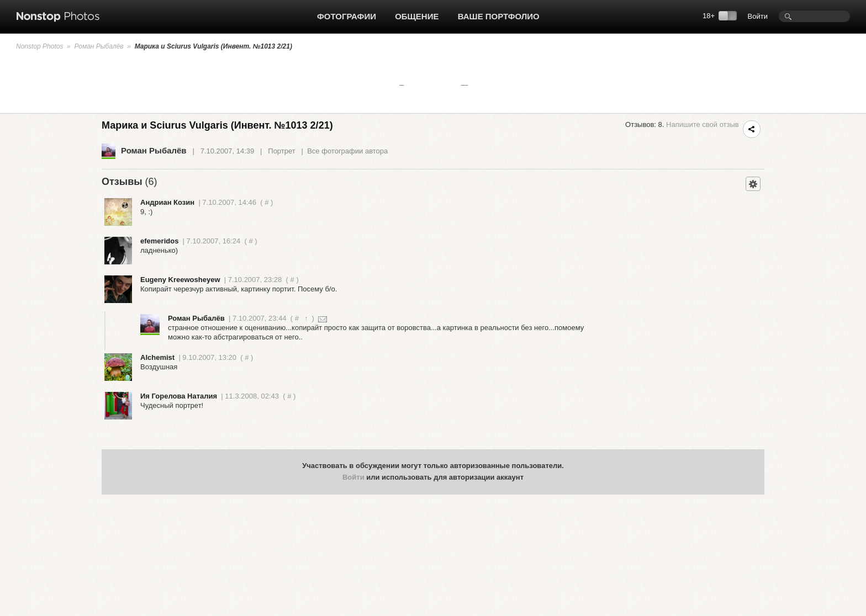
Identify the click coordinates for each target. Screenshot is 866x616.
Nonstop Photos (39, 46)
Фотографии (347, 16)
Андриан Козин (167, 202)
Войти (758, 16)
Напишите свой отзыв (703, 124)
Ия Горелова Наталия (179, 396)
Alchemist (157, 357)
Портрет (281, 151)
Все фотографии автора (347, 151)
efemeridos (159, 241)
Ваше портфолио (499, 16)
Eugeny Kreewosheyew (180, 280)
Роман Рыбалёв (99, 46)
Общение (417, 16)
